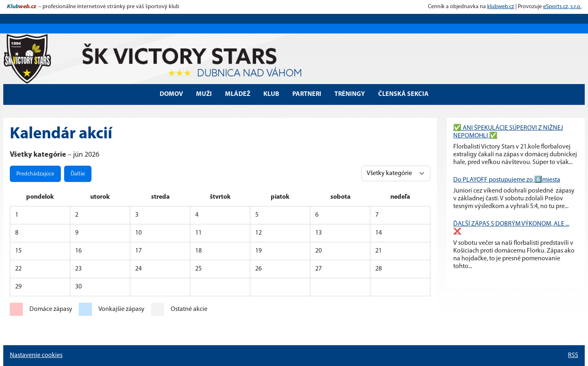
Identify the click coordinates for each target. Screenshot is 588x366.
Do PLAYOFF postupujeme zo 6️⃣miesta (507, 180)
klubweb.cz (501, 7)
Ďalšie (78, 174)
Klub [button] (271, 94)
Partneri (307, 94)
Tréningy (350, 94)
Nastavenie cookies (36, 355)
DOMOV (171, 94)
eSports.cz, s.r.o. (562, 7)
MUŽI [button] (204, 94)
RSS (573, 355)
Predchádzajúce (35, 174)
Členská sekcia (403, 94)
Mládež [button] (238, 94)
